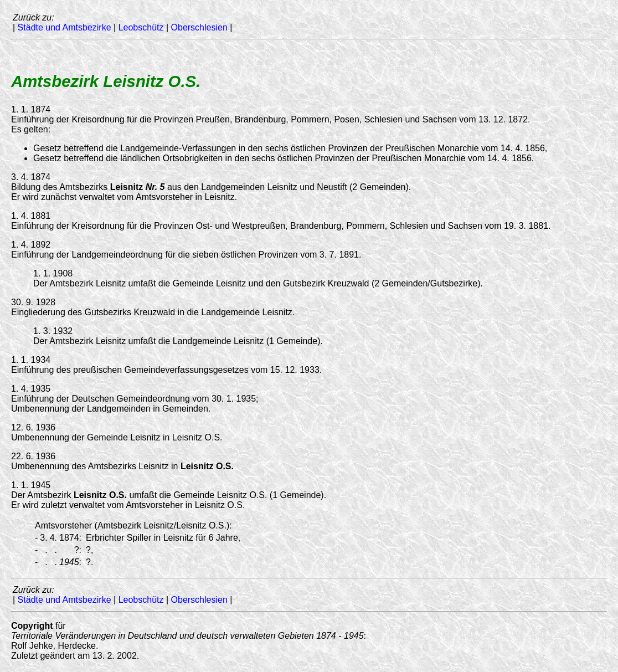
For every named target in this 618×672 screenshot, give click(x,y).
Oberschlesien (199, 27)
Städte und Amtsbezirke (65, 27)
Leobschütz (141, 27)
